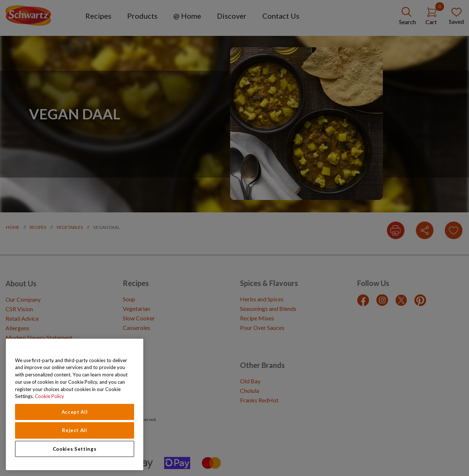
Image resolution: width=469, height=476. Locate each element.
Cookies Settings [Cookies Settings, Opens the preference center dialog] (75, 449)
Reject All (75, 430)
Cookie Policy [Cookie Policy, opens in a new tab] (49, 396)
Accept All (75, 412)
